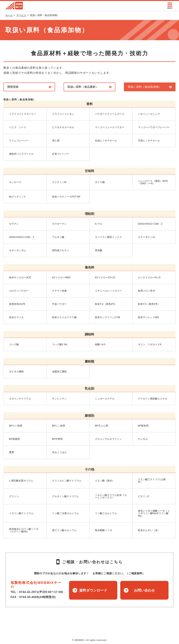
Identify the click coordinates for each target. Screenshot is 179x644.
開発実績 (13, 87)
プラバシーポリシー (110, 628)
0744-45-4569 (29, 597)
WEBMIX (14, 6)
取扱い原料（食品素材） (83, 87)
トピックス (73, 628)
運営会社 (88, 628)
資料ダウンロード (93, 590)
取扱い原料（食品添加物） (145, 87)
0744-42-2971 (29, 592)
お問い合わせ (144, 590)
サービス (21, 15)
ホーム (9, 15)
